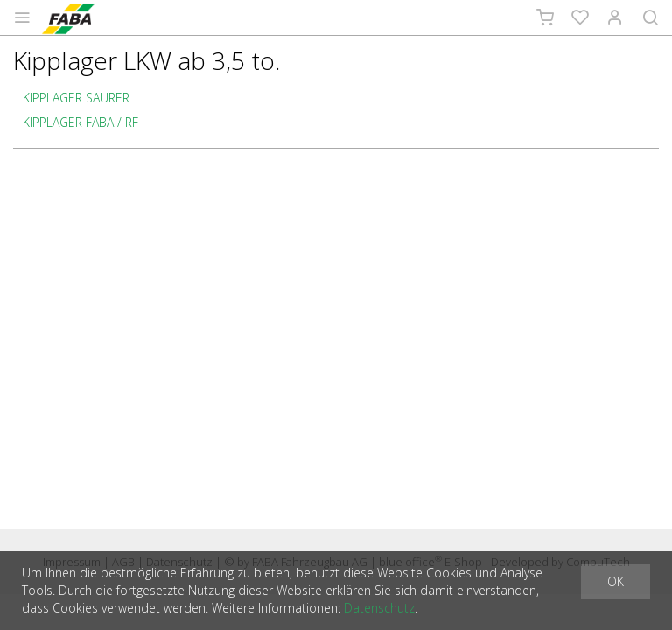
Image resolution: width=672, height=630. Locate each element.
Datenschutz (379, 608)
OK (616, 581)
